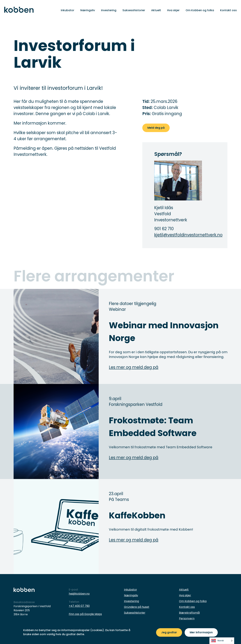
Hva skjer (173, 10)
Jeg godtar (169, 632)
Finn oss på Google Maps (85, 614)
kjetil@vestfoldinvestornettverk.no (178, 235)
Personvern (187, 618)
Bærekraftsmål (189, 613)
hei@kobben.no (79, 594)
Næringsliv (88, 10)
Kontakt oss (228, 10)
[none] (222, 641)
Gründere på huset (137, 607)
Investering (109, 10)
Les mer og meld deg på (134, 367)
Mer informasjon (201, 632)
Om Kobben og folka (200, 10)
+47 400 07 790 (79, 606)
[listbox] (222, 641)
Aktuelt (156, 10)
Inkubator (68, 10)
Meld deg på (156, 128)
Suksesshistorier (134, 10)
